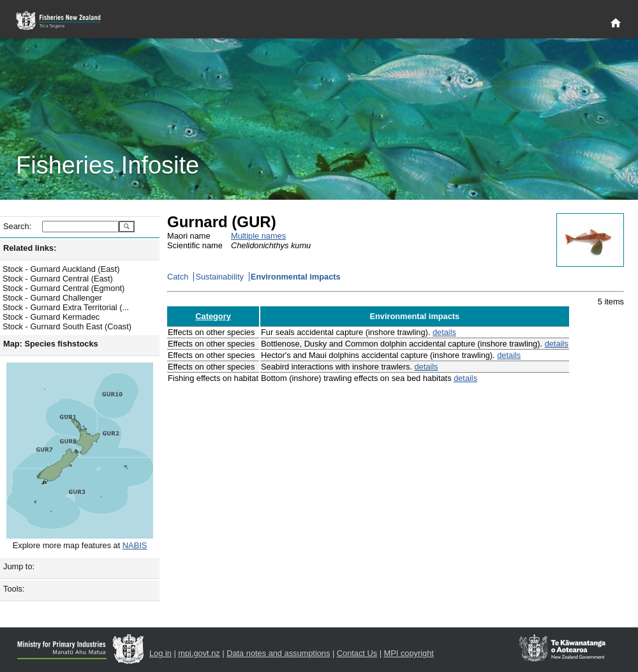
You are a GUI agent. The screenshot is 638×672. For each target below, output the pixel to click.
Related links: (30, 248)
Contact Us (357, 653)
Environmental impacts (296, 277)
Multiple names (258, 236)
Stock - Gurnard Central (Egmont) (63, 288)
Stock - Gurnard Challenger (52, 298)
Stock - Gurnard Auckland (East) (61, 269)
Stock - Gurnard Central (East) (58, 279)
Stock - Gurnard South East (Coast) (67, 326)
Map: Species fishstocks (51, 344)
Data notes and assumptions (278, 653)
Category (213, 316)
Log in (160, 653)
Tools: (14, 589)
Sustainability (219, 277)
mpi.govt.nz (199, 653)
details (444, 332)
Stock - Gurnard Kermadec (51, 317)
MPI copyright (409, 653)
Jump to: (19, 566)
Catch (178, 277)
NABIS (135, 545)
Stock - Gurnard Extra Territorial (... (66, 307)
